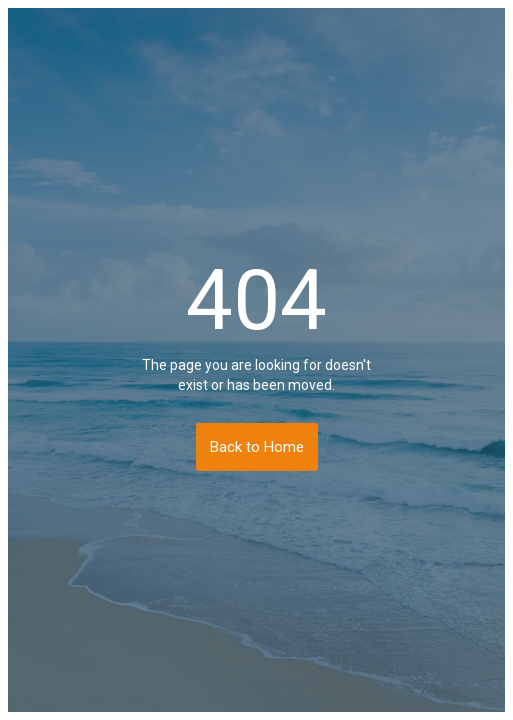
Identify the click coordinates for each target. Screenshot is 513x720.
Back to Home (257, 447)
